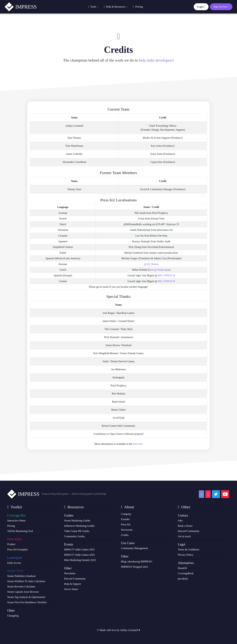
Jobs (180, 521)
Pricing (138, 7)
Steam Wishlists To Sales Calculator (26, 581)
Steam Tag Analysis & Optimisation (26, 597)
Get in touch (184, 536)
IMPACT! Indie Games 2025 (79, 549)
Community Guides (75, 536)
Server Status (71, 589)
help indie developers (156, 60)
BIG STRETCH (167, 275)
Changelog (13, 616)
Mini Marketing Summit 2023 (80, 560)
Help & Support (73, 584)
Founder (125, 519)
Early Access (14, 563)
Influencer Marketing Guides (79, 526)
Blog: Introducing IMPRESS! (137, 562)
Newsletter (70, 573)
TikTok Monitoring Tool (20, 531)
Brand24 (182, 568)
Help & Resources (116, 7)
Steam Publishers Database (21, 576)
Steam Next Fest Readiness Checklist (27, 602)
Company (126, 514)
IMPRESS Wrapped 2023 (134, 567)
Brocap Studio (156, 270)
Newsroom (127, 530)
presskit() (183, 579)
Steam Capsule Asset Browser (23, 592)
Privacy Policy (186, 555)
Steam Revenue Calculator (21, 587)
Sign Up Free (221, 7)
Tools (93, 7)
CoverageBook (186, 573)
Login (201, 7)
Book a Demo (185, 526)
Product (11, 544)
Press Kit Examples (18, 549)
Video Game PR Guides (77, 531)
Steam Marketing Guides (77, 521)
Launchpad (15, 558)
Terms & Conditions (189, 549)
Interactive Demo (16, 521)
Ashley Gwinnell (129, 630)
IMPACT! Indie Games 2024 (79, 555)
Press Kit (138, 444)
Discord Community (75, 579)
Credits (125, 535)
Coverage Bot (16, 515)
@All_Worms (151, 264)
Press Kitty (14, 539)
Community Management (134, 548)
